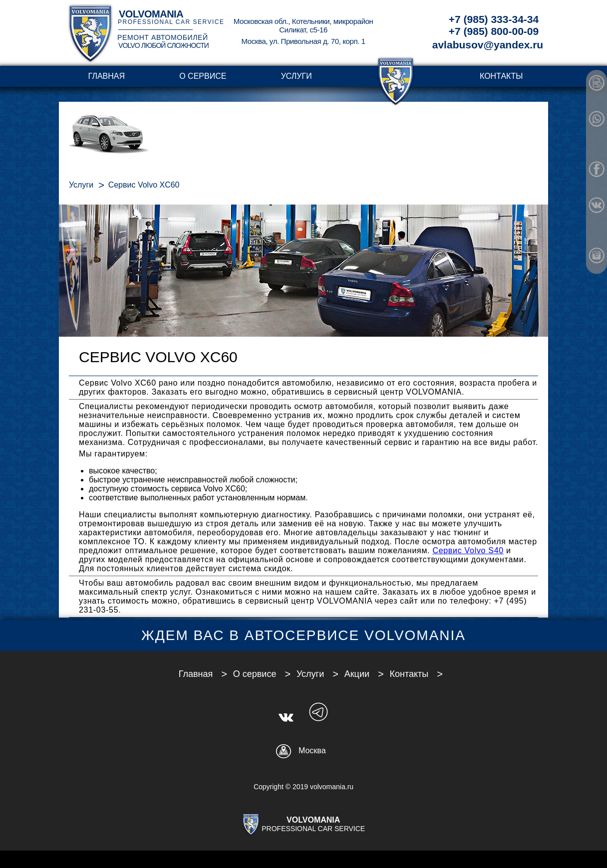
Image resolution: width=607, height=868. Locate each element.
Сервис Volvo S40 (468, 550)
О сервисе (203, 76)
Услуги (297, 76)
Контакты (501, 76)
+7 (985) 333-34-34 (494, 19)
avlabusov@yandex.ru (488, 45)
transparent (396, 76)
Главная (107, 76)
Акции (357, 674)
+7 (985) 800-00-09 (494, 31)
